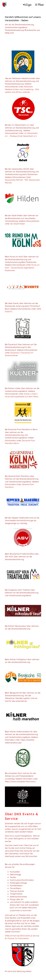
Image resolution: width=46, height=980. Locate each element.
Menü (39, 5)
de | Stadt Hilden (18, 224)
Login (27, 5)
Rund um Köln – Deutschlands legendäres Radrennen (22, 268)
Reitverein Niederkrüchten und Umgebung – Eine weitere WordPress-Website (22, 89)
